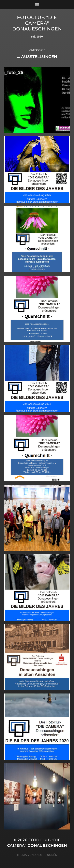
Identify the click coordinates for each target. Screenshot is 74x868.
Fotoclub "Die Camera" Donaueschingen (37, 23)
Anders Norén (46, 855)
